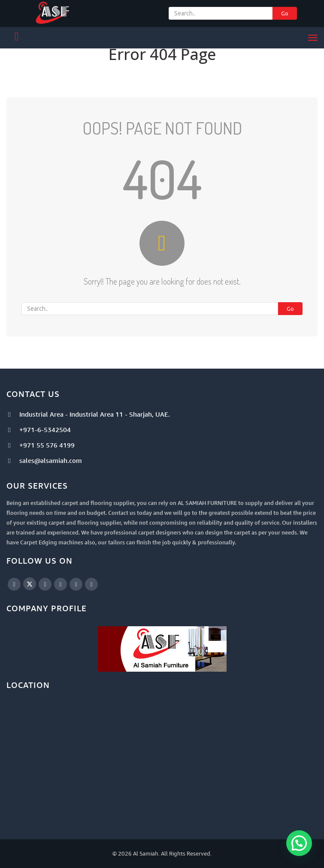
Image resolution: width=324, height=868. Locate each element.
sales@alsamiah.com (51, 460)
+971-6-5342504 (45, 429)
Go (285, 13)
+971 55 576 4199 (47, 445)
